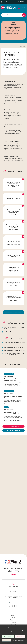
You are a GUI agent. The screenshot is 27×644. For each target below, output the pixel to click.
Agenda (13, 618)
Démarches (14, 622)
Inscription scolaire (13, 198)
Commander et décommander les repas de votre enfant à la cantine (14, 242)
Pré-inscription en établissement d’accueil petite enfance (13, 184)
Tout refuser (20, 636)
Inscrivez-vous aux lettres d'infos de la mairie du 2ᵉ (14, 597)
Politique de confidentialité (18, 640)
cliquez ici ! (16, 33)
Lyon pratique (21, 2)
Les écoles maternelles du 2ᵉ (13, 347)
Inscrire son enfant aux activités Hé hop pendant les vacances (13, 298)
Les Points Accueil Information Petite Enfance (14, 328)
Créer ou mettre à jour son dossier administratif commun (13, 212)
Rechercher (6, 15)
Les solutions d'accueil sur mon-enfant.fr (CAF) (15, 354)
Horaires (14, 574)
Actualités (13, 615)
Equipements (14, 620)
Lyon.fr (5, 2)
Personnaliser (6, 640)
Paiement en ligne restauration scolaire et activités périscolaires (13, 270)
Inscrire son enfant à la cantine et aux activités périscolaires (13, 227)
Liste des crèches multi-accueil (14, 342)
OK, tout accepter (8, 636)
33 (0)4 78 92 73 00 (13, 587)
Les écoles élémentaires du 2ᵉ (14, 350)
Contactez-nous (13, 592)
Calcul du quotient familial (13, 256)
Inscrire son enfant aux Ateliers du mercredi (14, 284)
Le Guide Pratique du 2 (12, 332)
